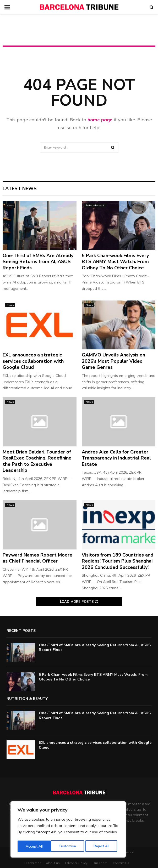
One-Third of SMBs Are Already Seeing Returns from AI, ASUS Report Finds (38, 262)
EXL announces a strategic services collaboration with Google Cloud (33, 361)
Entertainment (95, 205)
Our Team (100, 863)
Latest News (20, 189)
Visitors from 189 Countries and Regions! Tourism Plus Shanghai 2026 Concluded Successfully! (118, 561)
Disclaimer (32, 863)
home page (100, 120)
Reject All (68, 846)
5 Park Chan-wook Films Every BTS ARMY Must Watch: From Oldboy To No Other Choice (115, 262)
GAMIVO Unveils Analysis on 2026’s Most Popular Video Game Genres (113, 361)
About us (53, 863)
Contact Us (121, 863)
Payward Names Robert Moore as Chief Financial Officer (37, 558)
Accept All (102, 846)
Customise (34, 846)
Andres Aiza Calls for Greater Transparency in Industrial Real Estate (116, 458)
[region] (68, 830)
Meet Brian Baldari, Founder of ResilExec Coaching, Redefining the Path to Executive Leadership (37, 461)
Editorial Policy (76, 863)
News (10, 205)
